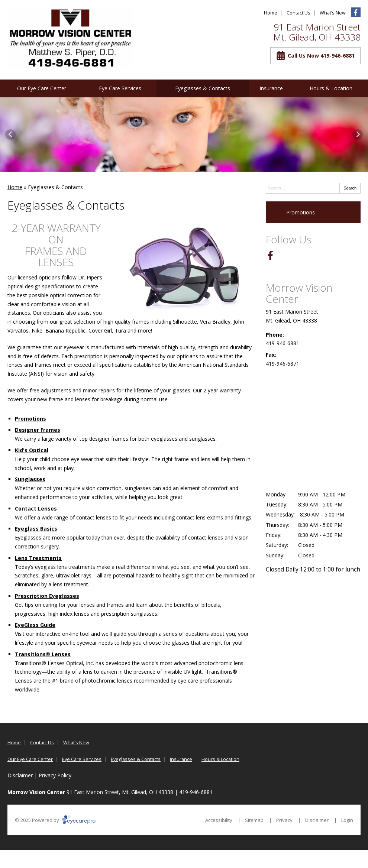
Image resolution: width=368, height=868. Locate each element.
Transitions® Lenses (43, 654)
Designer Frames (38, 430)
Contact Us (298, 13)
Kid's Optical (32, 450)
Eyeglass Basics (36, 529)
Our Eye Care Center (42, 88)
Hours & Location (331, 88)
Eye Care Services (120, 88)
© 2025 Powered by (55, 820)
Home (271, 13)
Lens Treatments (38, 558)
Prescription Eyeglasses (47, 596)
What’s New (333, 13)
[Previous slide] (10, 135)
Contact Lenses (36, 509)
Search (350, 188)
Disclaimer (20, 775)
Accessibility (219, 820)
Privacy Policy (55, 775)
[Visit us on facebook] (356, 12)
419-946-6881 (283, 343)
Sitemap (254, 820)
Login (347, 820)
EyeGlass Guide (35, 625)
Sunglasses (30, 479)
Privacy (284, 820)
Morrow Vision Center (299, 293)
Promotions (30, 419)
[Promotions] (313, 213)
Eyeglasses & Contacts (203, 88)
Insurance (271, 88)
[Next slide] (358, 135)
